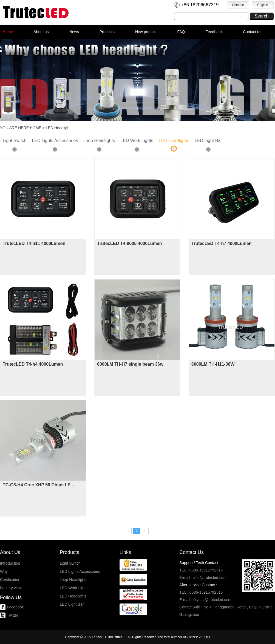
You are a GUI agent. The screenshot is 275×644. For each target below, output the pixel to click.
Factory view (11, 588)
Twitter (12, 615)
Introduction (10, 563)
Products (107, 32)
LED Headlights (174, 141)
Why (4, 571)
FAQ (181, 32)
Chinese (238, 5)
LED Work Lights (137, 141)
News (74, 32)
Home (8, 32)
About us (41, 32)
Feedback (214, 32)
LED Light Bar (208, 141)
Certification (10, 580)
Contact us (252, 32)
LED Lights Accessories (55, 141)
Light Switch (15, 141)
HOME (36, 128)
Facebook (15, 607)
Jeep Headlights (99, 141)
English (263, 5)
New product (146, 32)
